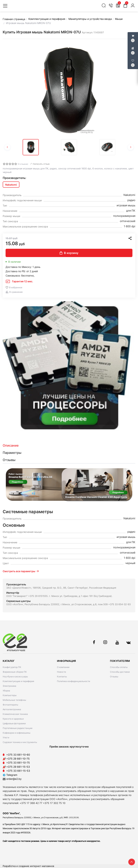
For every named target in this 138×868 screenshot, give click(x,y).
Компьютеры (10, 695)
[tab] (69, 446)
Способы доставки (120, 672)
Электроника (9, 686)
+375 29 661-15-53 (18, 767)
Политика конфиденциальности (73, 681)
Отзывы (114, 677)
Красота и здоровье (13, 719)
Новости (61, 672)
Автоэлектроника (12, 709)
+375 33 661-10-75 (18, 763)
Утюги (6, 737)
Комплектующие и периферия (18, 681)
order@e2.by (14, 779)
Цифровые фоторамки (14, 723)
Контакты (62, 677)
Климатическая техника (15, 714)
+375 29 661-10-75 (18, 759)
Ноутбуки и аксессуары (15, 677)
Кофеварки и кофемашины (17, 733)
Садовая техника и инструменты (20, 742)
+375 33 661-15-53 (18, 771)
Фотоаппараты (10, 705)
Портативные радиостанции (18, 728)
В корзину (69, 253)
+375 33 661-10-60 (18, 755)
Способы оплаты (119, 667)
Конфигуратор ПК (12, 667)
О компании (63, 667)
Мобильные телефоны (14, 700)
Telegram (10, 775)
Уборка (6, 691)
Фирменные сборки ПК (15, 672)
